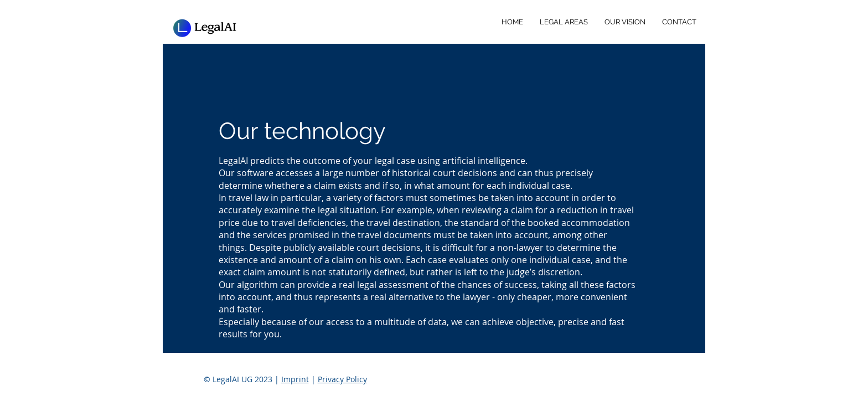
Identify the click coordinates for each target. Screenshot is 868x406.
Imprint (295, 379)
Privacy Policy (342, 379)
